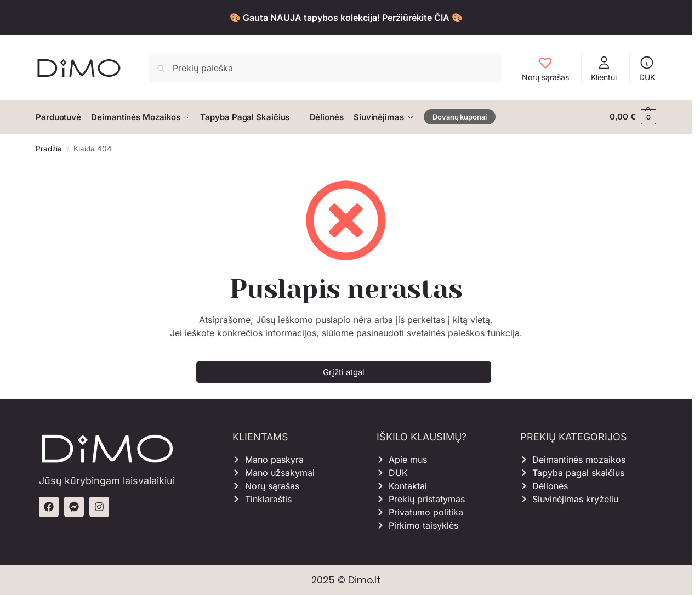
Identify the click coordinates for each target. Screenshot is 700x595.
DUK (647, 68)
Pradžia (49, 148)
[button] (633, 117)
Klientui (604, 68)
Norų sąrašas (545, 68)
